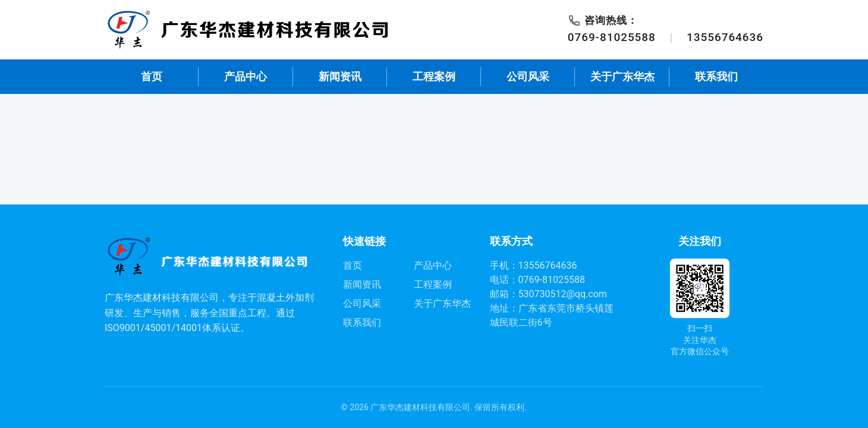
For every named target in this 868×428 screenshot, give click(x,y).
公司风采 (528, 77)
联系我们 (716, 77)
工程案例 (434, 77)
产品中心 (246, 77)
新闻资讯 (340, 77)
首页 (152, 77)
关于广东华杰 (622, 77)
